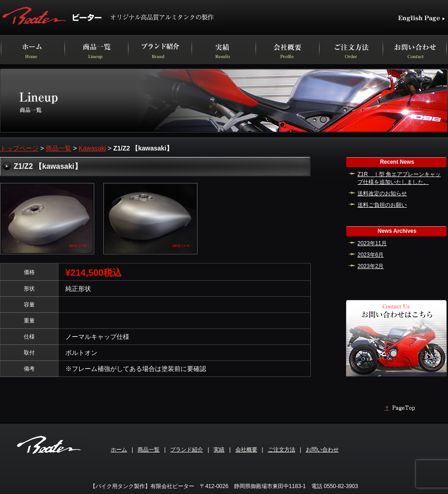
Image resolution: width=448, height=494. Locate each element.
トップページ (19, 148)
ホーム (119, 450)
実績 (219, 450)
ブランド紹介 (187, 450)
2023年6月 (371, 255)
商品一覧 (59, 148)
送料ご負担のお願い (382, 205)
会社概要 (246, 450)
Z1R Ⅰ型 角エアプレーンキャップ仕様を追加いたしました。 (399, 178)
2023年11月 (372, 243)
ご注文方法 (282, 450)
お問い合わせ (322, 450)
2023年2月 (371, 266)
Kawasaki (92, 148)
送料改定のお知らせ (382, 193)
